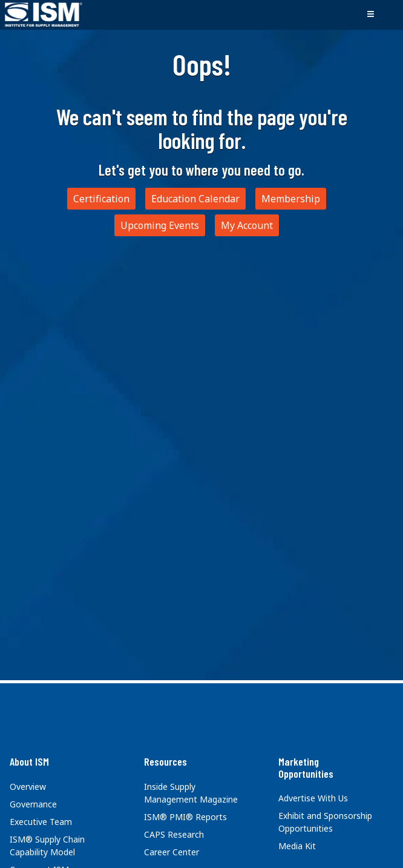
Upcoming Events (160, 225)
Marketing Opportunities (306, 767)
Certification (101, 199)
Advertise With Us (313, 798)
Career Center (172, 852)
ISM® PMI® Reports (185, 817)
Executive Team (41, 822)
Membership (291, 199)
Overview (28, 787)
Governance (33, 804)
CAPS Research (174, 834)
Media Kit (297, 846)
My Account (247, 225)
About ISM (29, 761)
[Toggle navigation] (370, 15)
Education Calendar (195, 199)
